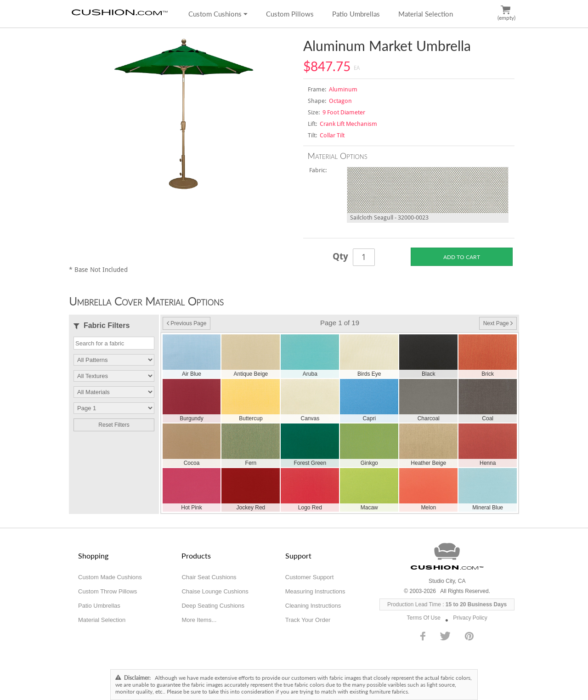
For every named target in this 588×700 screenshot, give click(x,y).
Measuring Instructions (315, 591)
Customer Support (310, 577)
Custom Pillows (290, 14)
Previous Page (187, 323)
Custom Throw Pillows (107, 591)
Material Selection (426, 14)
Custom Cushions (218, 14)
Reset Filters (114, 425)
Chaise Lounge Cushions (215, 591)
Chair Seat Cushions (209, 577)
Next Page (498, 323)
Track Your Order (308, 620)
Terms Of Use (424, 618)
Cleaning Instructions (313, 606)
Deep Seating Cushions (213, 606)
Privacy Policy (470, 618)
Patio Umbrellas (356, 14)
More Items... (199, 620)
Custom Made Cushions (110, 577)
